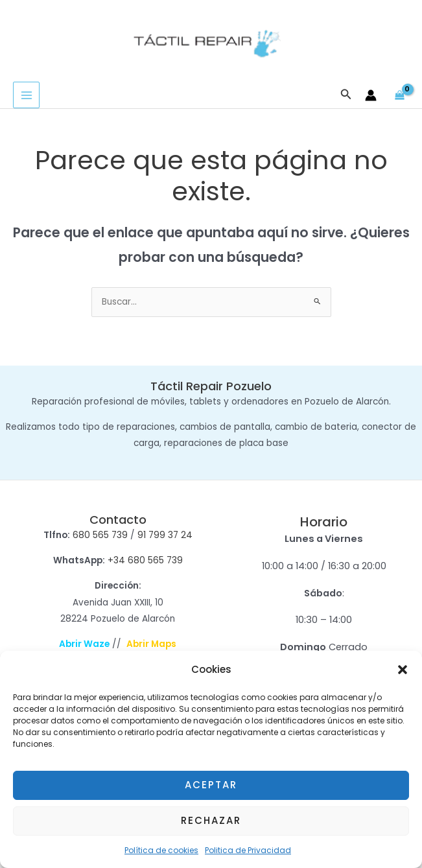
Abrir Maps (151, 645)
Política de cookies (161, 850)
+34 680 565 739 (145, 561)
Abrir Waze (84, 645)
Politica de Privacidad (248, 850)
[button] (403, 670)
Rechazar (211, 820)
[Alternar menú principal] (26, 96)
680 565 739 (100, 536)
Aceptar (211, 785)
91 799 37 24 (165, 536)
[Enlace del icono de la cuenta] (371, 96)
